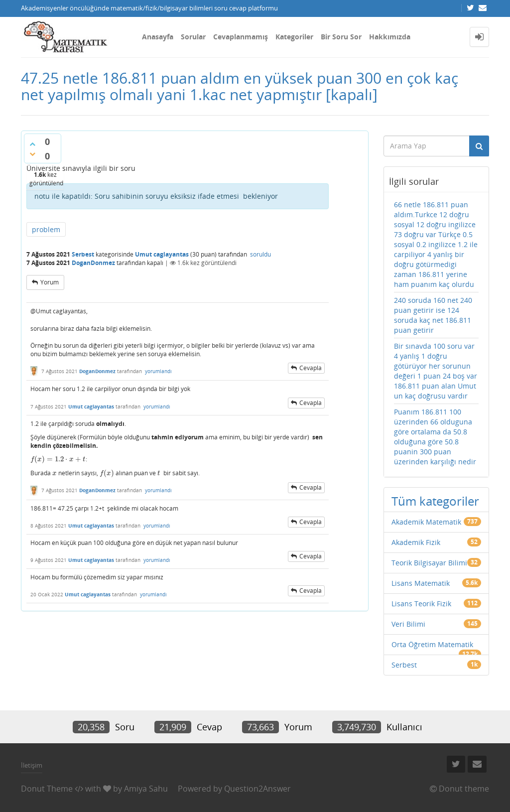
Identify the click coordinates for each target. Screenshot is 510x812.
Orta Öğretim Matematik (432, 644)
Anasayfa (158, 37)
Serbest (83, 254)
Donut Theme (47, 789)
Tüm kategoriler (435, 501)
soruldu (260, 254)
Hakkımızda (390, 37)
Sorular (193, 37)
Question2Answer (257, 789)
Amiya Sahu (146, 789)
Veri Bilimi (408, 624)
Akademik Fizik (416, 542)
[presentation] (58, 459)
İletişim (32, 765)
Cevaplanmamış (241, 37)
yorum (50, 282)
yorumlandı (158, 371)
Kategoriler (294, 37)
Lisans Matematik (421, 583)
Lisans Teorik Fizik (421, 604)
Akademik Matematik (426, 522)
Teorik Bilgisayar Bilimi (429, 563)
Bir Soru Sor (341, 37)
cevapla (311, 368)
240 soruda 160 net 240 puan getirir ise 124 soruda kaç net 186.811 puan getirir (433, 315)
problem (46, 229)
